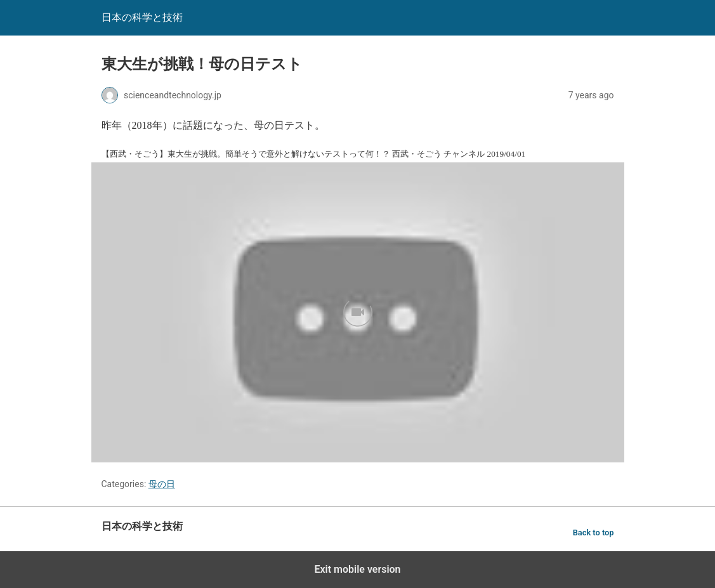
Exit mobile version (357, 569)
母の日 (162, 484)
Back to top (594, 532)
